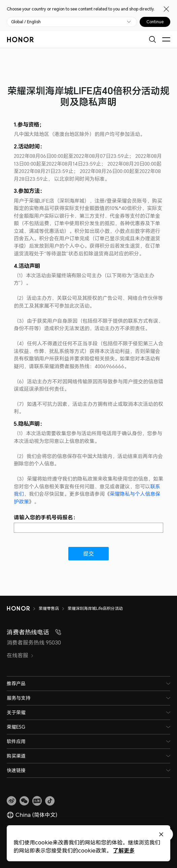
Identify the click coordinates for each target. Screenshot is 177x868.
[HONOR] (23, 609)
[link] (11, 801)
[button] (24, 801)
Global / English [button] (26, 22)
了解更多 (122, 850)
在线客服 (20, 655)
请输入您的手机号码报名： (46, 517)
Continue (155, 22)
